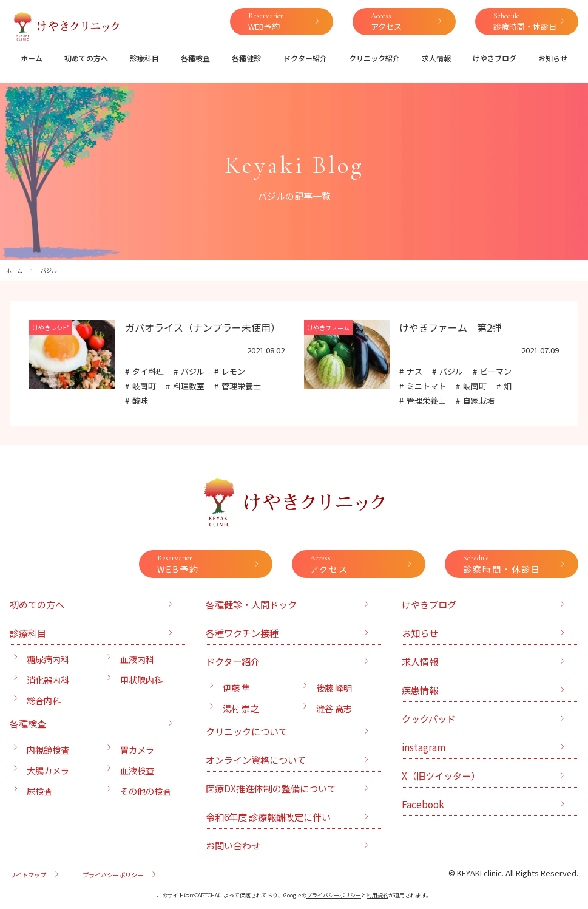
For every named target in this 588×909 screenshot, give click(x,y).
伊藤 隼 (236, 688)
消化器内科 (48, 680)
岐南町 (144, 386)
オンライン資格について (256, 760)
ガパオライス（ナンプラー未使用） (203, 327)
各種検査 (195, 58)
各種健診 (246, 58)
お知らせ (553, 58)
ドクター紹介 (305, 58)
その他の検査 (146, 791)
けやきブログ (495, 58)
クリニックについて (247, 731)
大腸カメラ (48, 770)
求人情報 (436, 58)
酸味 (140, 400)
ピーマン (496, 371)
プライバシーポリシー (113, 875)
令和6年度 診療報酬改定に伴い (268, 817)
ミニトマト (426, 386)
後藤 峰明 (334, 688)
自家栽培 (479, 400)
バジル (193, 371)
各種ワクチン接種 (242, 633)
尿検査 (39, 791)
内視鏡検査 (48, 750)
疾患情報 (420, 690)
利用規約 (377, 895)
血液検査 (137, 770)
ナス (414, 371)
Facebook (423, 804)
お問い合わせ (233, 845)
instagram (424, 747)
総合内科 (44, 700)
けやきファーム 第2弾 (451, 327)
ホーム (32, 58)
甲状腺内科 (141, 680)
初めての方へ (86, 58)
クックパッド (429, 718)
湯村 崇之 (241, 708)
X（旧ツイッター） (441, 775)
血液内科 (137, 659)
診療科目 (144, 58)
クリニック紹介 (374, 58)
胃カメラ (137, 750)
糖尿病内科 (48, 659)
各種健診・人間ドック (251, 604)
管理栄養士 (241, 386)
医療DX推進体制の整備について (271, 788)
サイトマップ (28, 875)
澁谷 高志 (334, 708)
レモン (233, 371)
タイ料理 (148, 371)
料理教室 (189, 386)
